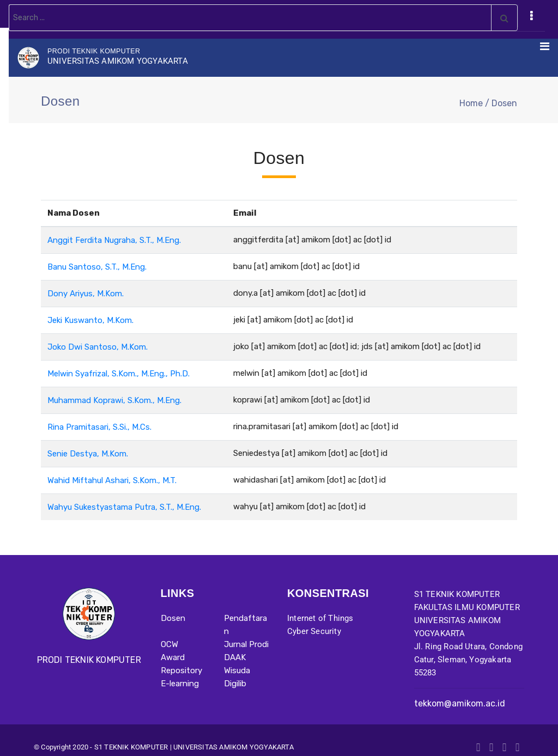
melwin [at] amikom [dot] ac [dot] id (300, 373)
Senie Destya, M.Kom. (88, 454)
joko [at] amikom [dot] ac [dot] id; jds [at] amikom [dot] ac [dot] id (357, 346)
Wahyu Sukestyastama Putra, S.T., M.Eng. (124, 507)
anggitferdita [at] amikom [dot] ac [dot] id (312, 240)
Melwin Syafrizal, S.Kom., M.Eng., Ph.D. (119, 374)
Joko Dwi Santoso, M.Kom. (98, 347)
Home (471, 103)
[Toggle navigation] (531, 16)
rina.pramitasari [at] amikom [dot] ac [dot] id (316, 426)
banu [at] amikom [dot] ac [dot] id (296, 266)
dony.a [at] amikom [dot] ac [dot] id (299, 293)
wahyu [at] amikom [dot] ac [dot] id (299, 507)
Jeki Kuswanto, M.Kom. (90, 320)
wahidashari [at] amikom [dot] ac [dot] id (310, 480)
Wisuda (237, 670)
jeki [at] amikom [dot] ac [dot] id (293, 320)
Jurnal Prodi (246, 644)
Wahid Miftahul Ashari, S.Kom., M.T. (112, 480)
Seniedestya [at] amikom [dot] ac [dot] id (310, 453)
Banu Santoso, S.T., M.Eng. (97, 267)
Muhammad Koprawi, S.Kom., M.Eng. (114, 400)
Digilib (235, 684)
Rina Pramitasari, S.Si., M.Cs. (99, 427)
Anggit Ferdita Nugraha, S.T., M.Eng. (114, 240)
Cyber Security (314, 631)
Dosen (173, 618)
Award (173, 657)
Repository (181, 670)
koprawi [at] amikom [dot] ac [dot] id (302, 400)
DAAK (235, 657)
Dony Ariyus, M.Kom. (86, 294)
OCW (169, 644)
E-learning (180, 684)
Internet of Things (320, 618)
